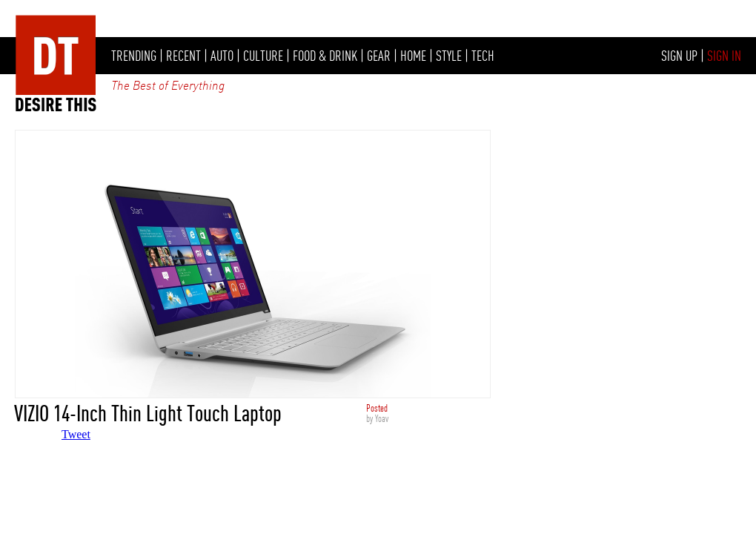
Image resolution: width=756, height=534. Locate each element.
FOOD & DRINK (325, 56)
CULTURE (263, 56)
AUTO (222, 56)
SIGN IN (724, 56)
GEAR (379, 56)
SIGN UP (679, 56)
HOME (413, 56)
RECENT (183, 56)
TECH (483, 56)
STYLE (449, 56)
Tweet (76, 434)
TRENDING (134, 56)
